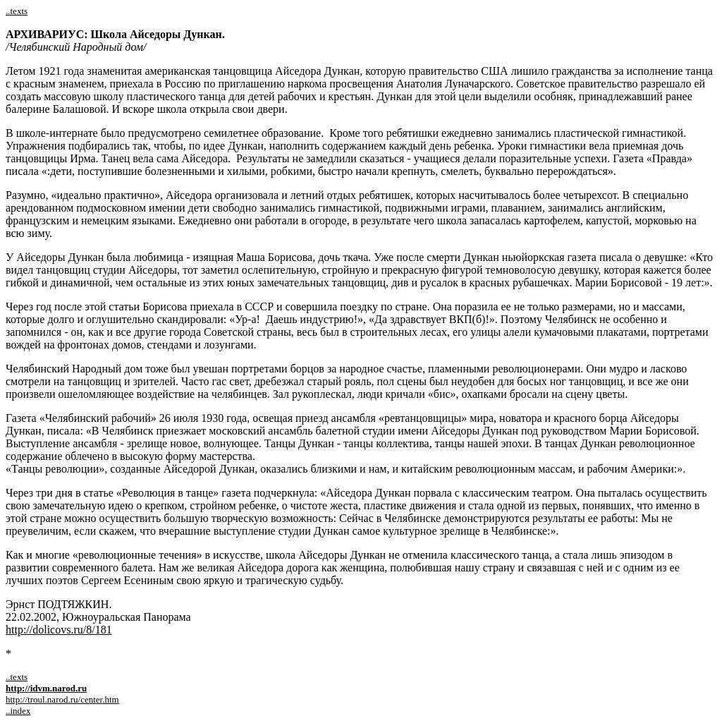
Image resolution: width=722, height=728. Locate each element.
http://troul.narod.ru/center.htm (62, 699)
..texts (17, 11)
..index (18, 711)
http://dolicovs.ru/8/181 (59, 630)
